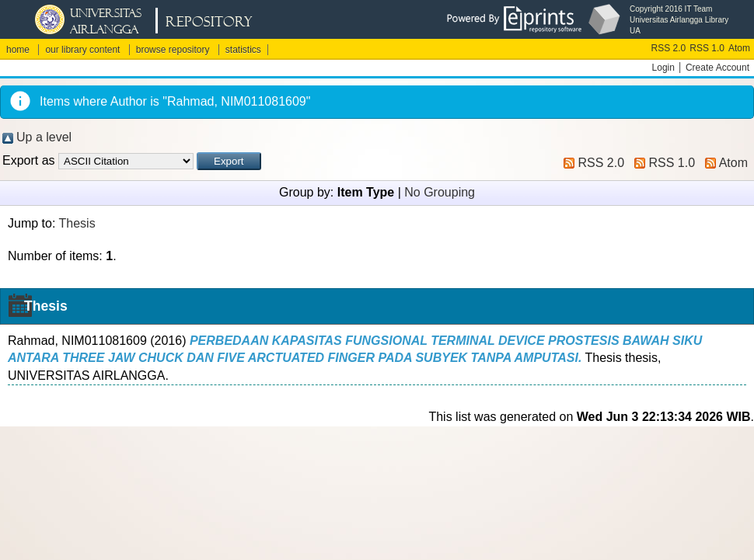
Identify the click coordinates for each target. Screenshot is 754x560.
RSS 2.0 (669, 48)
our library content (82, 50)
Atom (739, 48)
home (18, 50)
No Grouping (440, 192)
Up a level (44, 137)
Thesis (77, 223)
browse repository (173, 50)
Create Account (717, 68)
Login (663, 68)
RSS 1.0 (707, 48)
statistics (243, 50)
